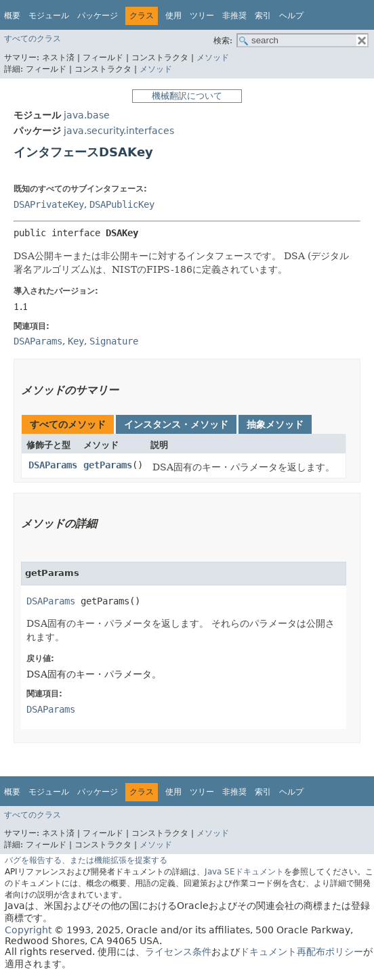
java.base (87, 115)
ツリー (202, 16)
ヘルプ (291, 16)
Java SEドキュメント (244, 872)
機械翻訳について (187, 96)
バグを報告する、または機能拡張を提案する (86, 860)
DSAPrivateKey (49, 204)
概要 (12, 16)
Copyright (28, 930)
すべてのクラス (33, 39)
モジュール (49, 16)
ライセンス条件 (178, 952)
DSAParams (53, 465)
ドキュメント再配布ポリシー (302, 952)
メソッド (213, 58)
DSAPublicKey (122, 204)
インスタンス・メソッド (176, 424)
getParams (108, 465)
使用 (173, 16)
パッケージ (98, 16)
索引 (263, 16)
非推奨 (234, 16)
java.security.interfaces (119, 131)
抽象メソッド (275, 424)
